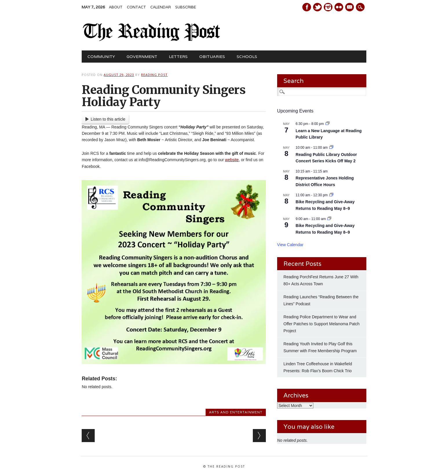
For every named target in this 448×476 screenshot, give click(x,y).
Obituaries (212, 57)
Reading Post (154, 75)
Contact (136, 7)
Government (142, 57)
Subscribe (186, 7)
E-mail (350, 8)
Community (101, 57)
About (116, 7)
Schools (247, 57)
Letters (178, 57)
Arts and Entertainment (236, 412)
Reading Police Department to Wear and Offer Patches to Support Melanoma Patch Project (322, 324)
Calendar (161, 7)
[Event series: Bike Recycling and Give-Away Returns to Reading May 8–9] (331, 195)
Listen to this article (105, 119)
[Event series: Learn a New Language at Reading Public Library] (328, 124)
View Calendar (290, 245)
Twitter (317, 7)
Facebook (307, 7)
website (232, 160)
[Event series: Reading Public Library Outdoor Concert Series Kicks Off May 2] (331, 148)
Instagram (328, 7)
